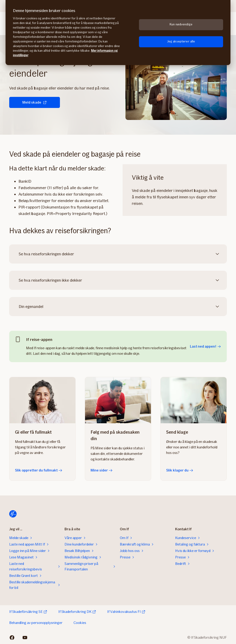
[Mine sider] (118, 400)
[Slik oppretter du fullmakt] (42, 400)
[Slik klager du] (194, 400)
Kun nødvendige (181, 24)
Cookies (80, 623)
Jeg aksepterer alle (181, 41)
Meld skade (35, 102)
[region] (118, 33)
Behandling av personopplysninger (36, 623)
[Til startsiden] (13, 514)
